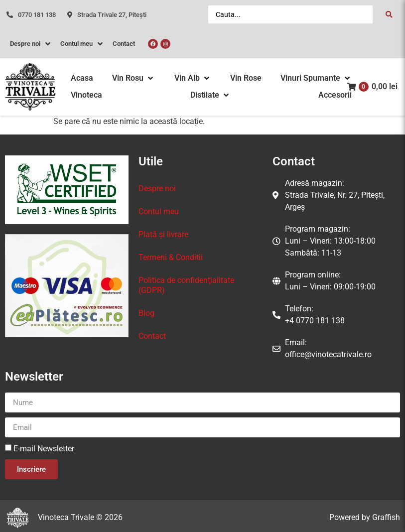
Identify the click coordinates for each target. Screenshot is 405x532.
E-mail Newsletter (44, 449)
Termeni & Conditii (171, 257)
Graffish (386, 517)
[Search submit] (389, 14)
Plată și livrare (163, 234)
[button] (134, 78)
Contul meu (159, 211)
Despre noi (157, 189)
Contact (152, 336)
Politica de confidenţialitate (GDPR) (186, 285)
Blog (146, 313)
